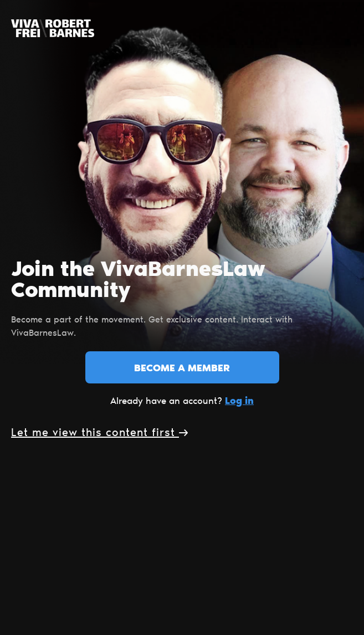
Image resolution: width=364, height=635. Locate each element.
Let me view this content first (99, 433)
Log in (239, 401)
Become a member (182, 369)
